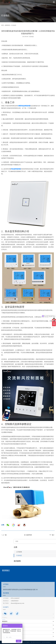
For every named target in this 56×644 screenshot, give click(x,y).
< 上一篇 (4, 535)
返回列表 (28, 535)
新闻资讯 (7, 25)
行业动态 (14, 25)
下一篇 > (52, 535)
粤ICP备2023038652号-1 (36, 642)
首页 (2, 25)
